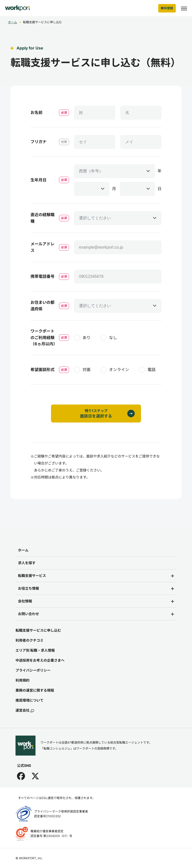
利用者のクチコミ (29, 640)
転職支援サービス (32, 576)
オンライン (119, 370)
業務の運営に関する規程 (35, 690)
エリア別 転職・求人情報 (35, 650)
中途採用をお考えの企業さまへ (40, 660)
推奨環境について (29, 700)
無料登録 (167, 8)
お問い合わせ (28, 614)
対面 (86, 370)
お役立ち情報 (28, 588)
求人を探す (27, 563)
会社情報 (25, 601)
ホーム (12, 22)
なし (113, 338)
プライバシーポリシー (33, 670)
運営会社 (25, 710)
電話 (151, 370)
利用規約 (22, 680)
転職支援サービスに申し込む (38, 630)
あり (86, 338)
